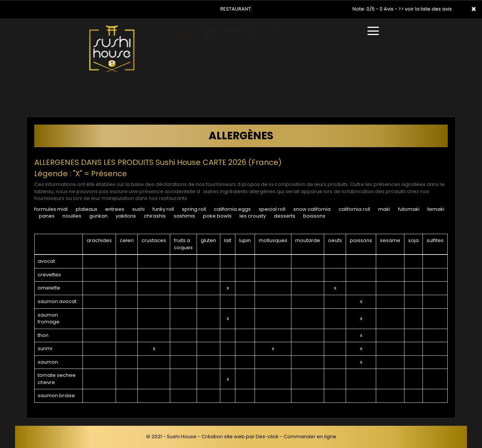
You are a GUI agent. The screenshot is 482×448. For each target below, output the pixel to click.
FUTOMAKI (409, 209)
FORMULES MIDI (51, 209)
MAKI (384, 209)
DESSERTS (284, 216)
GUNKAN (98, 216)
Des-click (267, 437)
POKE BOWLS (217, 216)
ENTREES (115, 209)
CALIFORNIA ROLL (354, 209)
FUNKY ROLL (163, 209)
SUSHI (138, 209)
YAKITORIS (126, 216)
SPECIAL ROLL (272, 209)
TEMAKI (436, 209)
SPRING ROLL (194, 209)
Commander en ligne (310, 437)
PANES (47, 216)
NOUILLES (72, 216)
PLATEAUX (86, 209)
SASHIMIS (184, 216)
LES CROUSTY (253, 216)
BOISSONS (314, 216)
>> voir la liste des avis (425, 9)
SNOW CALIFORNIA (312, 209)
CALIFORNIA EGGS (232, 209)
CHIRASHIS (155, 216)
